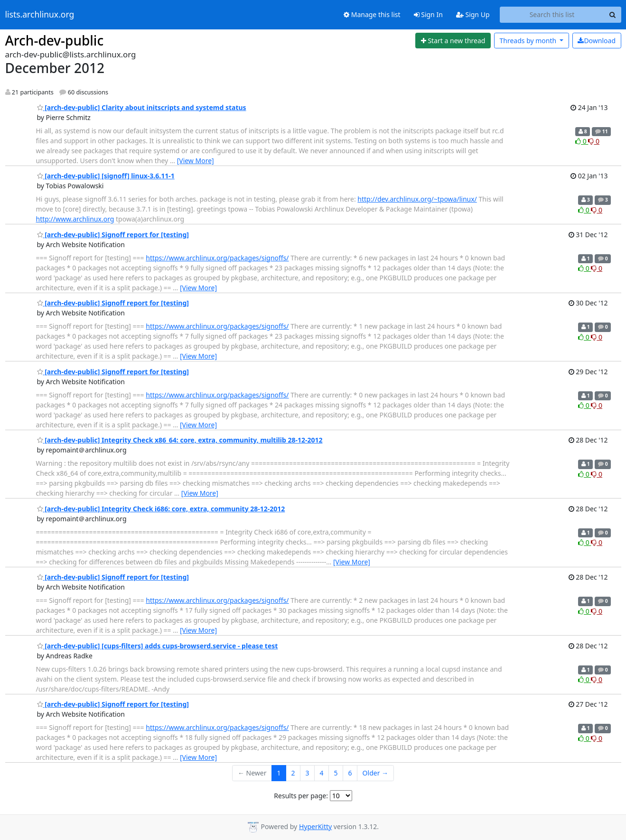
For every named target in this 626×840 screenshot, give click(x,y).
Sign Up (473, 14)
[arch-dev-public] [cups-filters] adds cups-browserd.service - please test (158, 646)
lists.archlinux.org (40, 15)
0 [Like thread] (582, 141)
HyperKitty (315, 826)
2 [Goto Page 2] (293, 773)
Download (597, 41)
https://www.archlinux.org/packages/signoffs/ (217, 258)
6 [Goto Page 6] (350, 773)
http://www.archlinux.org (75, 219)
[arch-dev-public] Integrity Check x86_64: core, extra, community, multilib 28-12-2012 (180, 440)
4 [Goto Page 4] (322, 773)
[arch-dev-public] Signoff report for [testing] (113, 235)
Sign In (428, 14)
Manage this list (372, 14)
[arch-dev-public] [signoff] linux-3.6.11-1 (106, 176)
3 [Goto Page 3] (308, 773)
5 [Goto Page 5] (336, 773)
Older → (375, 773)
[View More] (196, 161)
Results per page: (301, 796)
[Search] (613, 15)
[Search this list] (552, 15)
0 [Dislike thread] (594, 141)
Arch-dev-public (55, 40)
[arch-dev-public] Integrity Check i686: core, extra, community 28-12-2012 (161, 509)
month (528, 41)
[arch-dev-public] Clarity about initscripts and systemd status (142, 107)
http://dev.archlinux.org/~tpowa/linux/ (417, 199)
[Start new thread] (453, 41)
